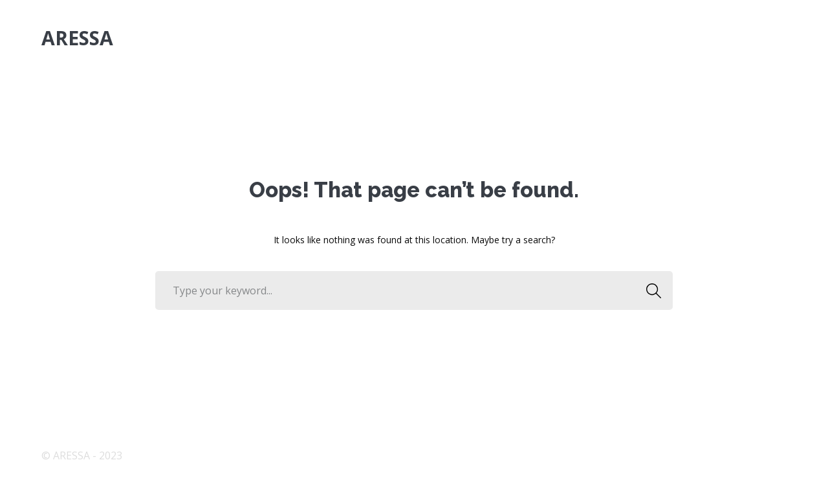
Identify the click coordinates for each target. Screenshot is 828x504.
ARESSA (77, 38)
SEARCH (650, 290)
